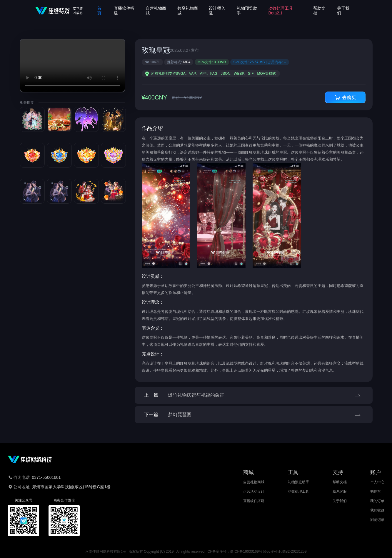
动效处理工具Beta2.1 (281, 11)
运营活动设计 (254, 491)
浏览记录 (377, 520)
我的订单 (377, 501)
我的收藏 (377, 510)
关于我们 (340, 501)
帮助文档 (340, 482)
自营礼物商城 (254, 482)
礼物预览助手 (298, 482)
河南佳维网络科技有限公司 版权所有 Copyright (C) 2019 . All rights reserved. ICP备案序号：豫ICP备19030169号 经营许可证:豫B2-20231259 (196, 552)
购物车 (376, 491)
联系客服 (340, 491)
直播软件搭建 (254, 501)
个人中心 (377, 482)
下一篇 (254, 415)
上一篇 (254, 395)
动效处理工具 (298, 491)
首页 (99, 11)
